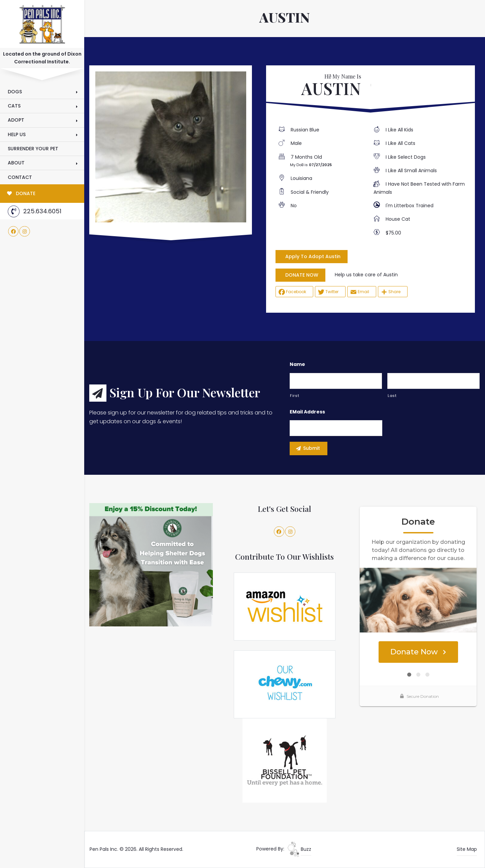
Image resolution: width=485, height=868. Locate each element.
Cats (14, 106)
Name (297, 364)
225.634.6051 (35, 211)
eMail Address (307, 412)
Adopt (16, 120)
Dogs (15, 92)
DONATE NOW (302, 275)
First (295, 396)
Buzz (299, 849)
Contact (20, 177)
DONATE (21, 193)
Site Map (467, 849)
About (16, 163)
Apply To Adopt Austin (313, 256)
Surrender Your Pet (33, 149)
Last (392, 396)
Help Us (17, 134)
